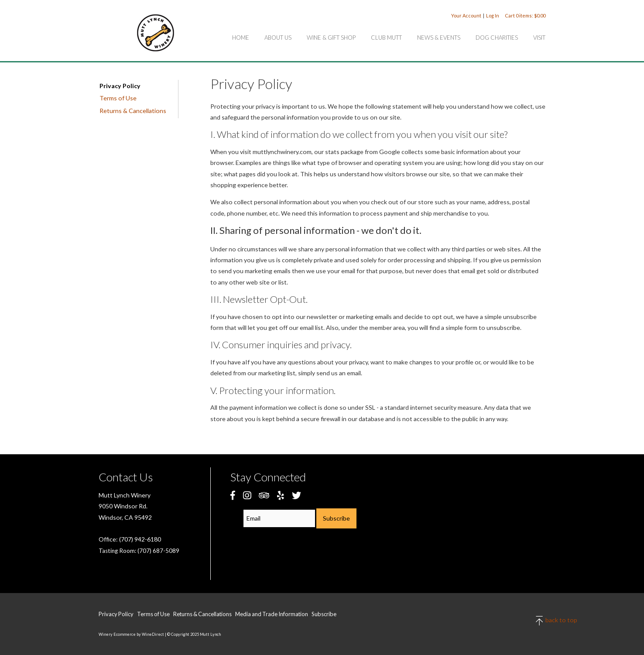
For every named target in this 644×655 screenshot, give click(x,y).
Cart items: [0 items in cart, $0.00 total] (525, 15)
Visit (539, 38)
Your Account (466, 15)
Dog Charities (497, 38)
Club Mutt (386, 38)
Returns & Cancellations (133, 111)
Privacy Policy (120, 86)
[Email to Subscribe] (279, 518)
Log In (493, 15)
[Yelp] (281, 495)
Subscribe (324, 614)
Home (241, 38)
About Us (278, 38)
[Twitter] (296, 495)
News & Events (439, 38)
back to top (540, 621)
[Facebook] (233, 495)
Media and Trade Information (272, 614)
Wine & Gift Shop (331, 38)
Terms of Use (118, 98)
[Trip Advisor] (264, 495)
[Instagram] (247, 495)
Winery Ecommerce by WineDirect (131, 634)
